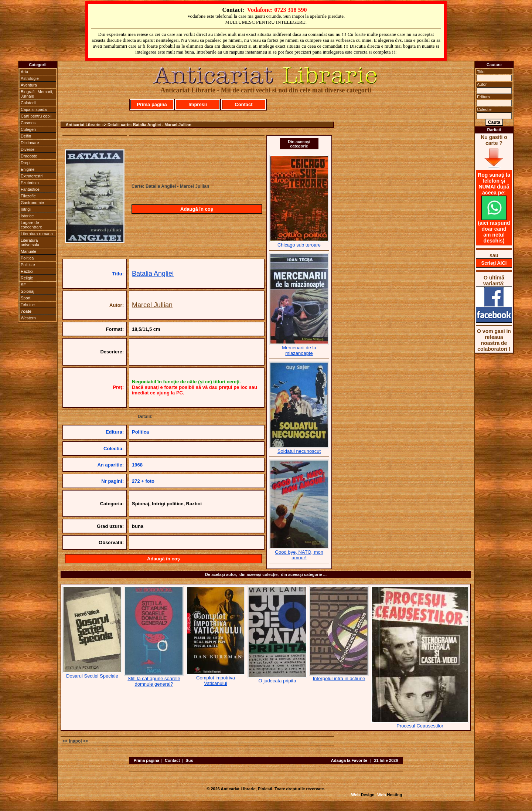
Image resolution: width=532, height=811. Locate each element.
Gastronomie (32, 203)
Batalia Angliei (153, 274)
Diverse (28, 149)
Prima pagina (146, 760)
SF (23, 285)
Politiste (28, 265)
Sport (25, 298)
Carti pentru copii (36, 116)
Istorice (27, 216)
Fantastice (30, 189)
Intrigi (26, 209)
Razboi (27, 271)
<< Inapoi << (75, 741)
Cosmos (28, 123)
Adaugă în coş (197, 209)
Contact (243, 104)
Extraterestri (32, 176)
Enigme (28, 169)
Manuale (28, 251)
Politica (27, 258)
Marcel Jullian (152, 305)
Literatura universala (30, 242)
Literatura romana (37, 234)
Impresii (198, 104)
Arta (24, 72)
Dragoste (29, 156)
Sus (189, 760)
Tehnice (28, 305)
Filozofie (28, 196)
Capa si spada (34, 109)
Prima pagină (152, 104)
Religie (27, 278)
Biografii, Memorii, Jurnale (37, 94)
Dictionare (30, 143)
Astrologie (30, 78)
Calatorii (28, 103)
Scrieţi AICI (494, 263)
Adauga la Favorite (349, 760)
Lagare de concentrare (31, 225)
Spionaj (28, 291)
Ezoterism (30, 183)
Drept (26, 163)
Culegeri (28, 129)
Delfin (26, 136)
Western (28, 318)
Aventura (29, 85)
